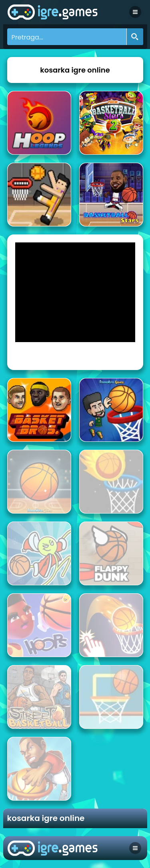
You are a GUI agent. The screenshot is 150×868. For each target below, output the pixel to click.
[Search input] (67, 37)
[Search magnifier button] (135, 37)
